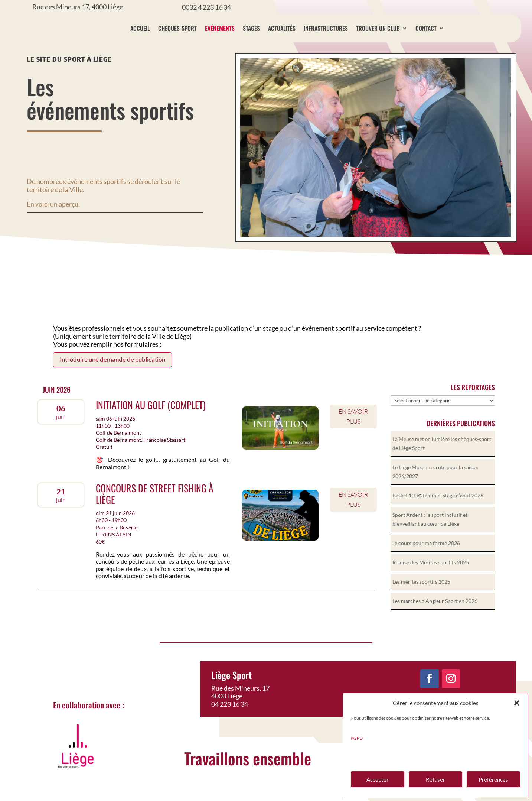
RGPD (357, 738)
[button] (517, 703)
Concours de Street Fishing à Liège (155, 507)
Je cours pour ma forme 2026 (426, 556)
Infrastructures (326, 28)
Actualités (282, 28)
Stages (251, 28)
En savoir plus (353, 429)
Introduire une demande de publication (112, 372)
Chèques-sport (177, 28)
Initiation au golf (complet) (151, 418)
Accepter (378, 779)
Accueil (140, 28)
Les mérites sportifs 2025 (421, 595)
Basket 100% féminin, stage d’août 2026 (438, 508)
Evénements (220, 28)
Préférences (493, 779)
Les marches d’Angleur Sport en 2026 (435, 614)
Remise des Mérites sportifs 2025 (431, 575)
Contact (426, 28)
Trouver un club (378, 28)
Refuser (435, 779)
